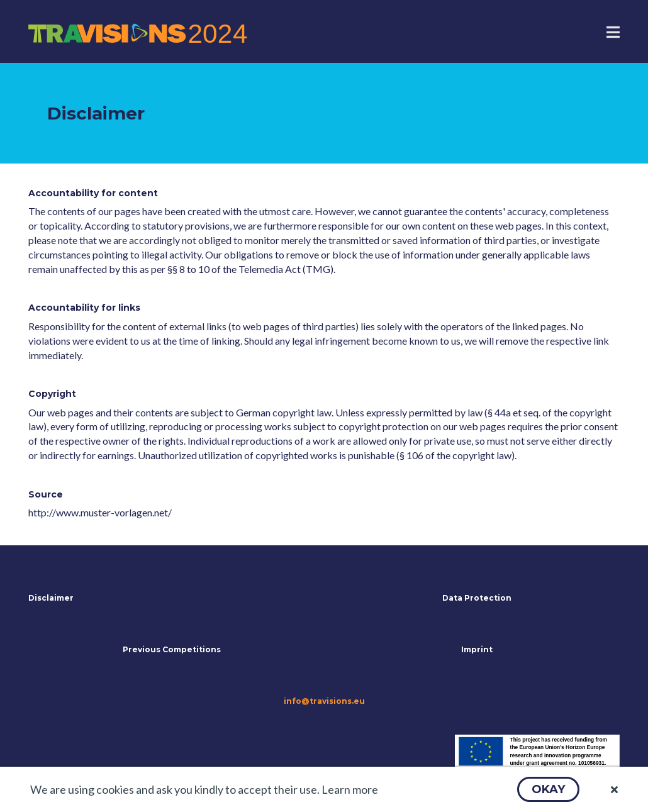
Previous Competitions (172, 649)
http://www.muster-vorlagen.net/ (100, 512)
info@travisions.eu (324, 701)
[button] (548, 789)
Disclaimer (51, 598)
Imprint (477, 649)
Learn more (350, 789)
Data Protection (477, 598)
